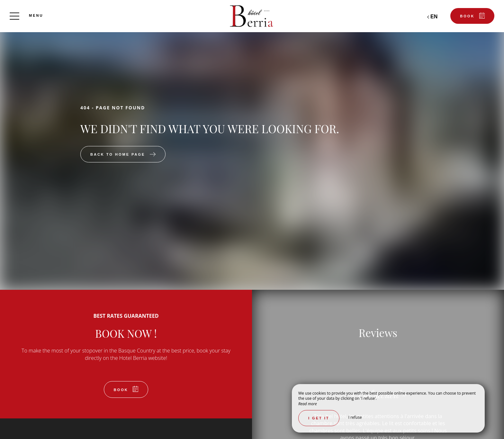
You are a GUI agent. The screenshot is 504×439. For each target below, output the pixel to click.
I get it (319, 418)
